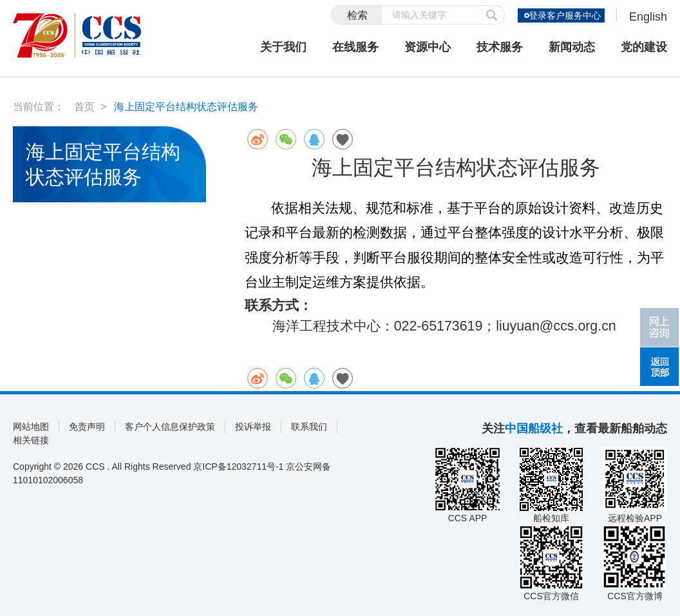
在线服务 (355, 47)
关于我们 (283, 47)
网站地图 (31, 427)
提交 (492, 15)
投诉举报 (253, 427)
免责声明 (87, 427)
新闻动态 (572, 47)
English (648, 17)
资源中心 (428, 47)
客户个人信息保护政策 (170, 427)
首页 (84, 107)
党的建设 (644, 47)
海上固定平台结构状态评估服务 (186, 107)
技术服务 (500, 47)
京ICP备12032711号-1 (238, 467)
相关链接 (31, 440)
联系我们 (309, 427)
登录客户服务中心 (564, 15)
